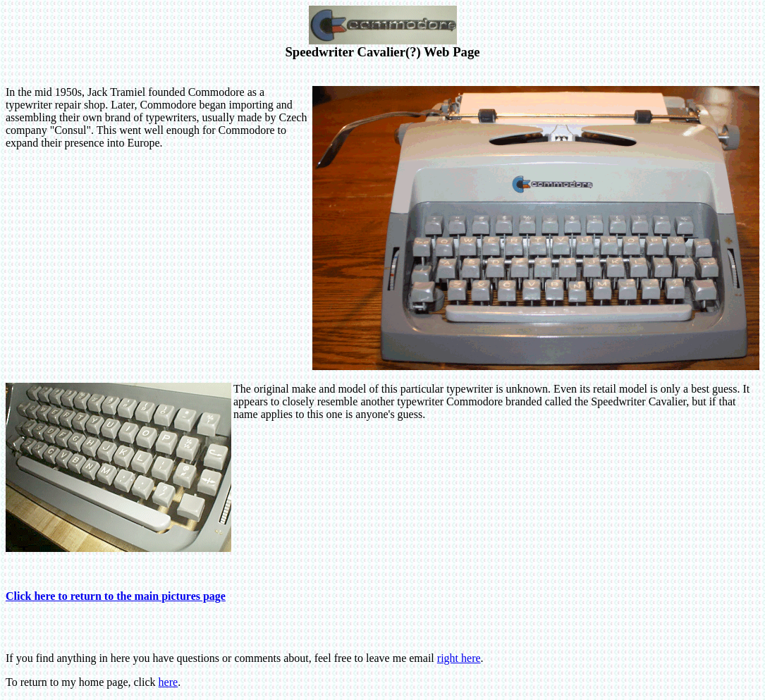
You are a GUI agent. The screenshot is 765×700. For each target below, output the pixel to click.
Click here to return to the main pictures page (116, 596)
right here (459, 658)
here (169, 682)
